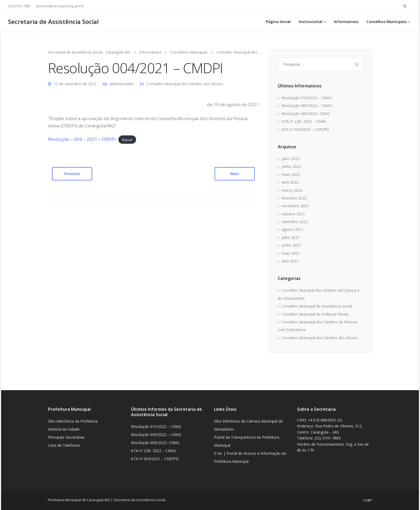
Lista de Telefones (64, 445)
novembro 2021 (295, 206)
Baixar (127, 139)
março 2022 (292, 190)
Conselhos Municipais (388, 22)
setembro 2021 (295, 222)
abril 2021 (290, 261)
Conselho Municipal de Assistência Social (317, 306)
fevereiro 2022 (294, 198)
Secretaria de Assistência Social (54, 21)
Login (368, 500)
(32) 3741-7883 (20, 6)
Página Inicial (279, 22)
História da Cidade (64, 429)
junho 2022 (291, 166)
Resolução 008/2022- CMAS (306, 114)
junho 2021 (291, 245)
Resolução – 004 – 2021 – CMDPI (82, 139)
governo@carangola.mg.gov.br (61, 6)
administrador (122, 84)
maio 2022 (291, 174)
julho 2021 (291, 237)
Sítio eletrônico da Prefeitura (73, 421)
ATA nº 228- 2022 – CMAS (304, 121)
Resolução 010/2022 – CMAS (307, 98)
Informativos (347, 22)
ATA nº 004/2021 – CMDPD (305, 129)
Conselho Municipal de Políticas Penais (315, 314)
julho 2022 (291, 159)
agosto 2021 (292, 229)
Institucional (312, 22)
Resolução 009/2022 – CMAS (307, 106)
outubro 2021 (293, 214)
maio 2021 (291, 253)
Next (235, 174)
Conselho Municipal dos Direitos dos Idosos (185, 84)
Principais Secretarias (66, 437)
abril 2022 (290, 182)
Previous (72, 174)
